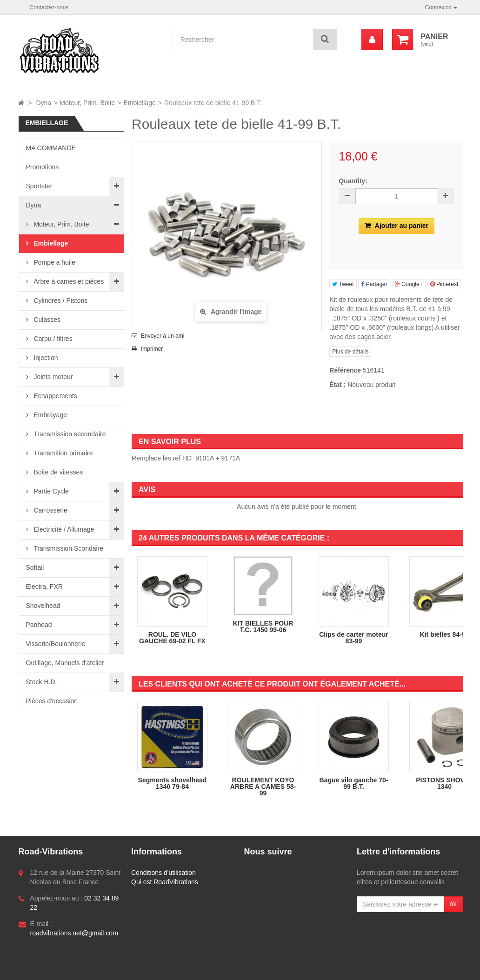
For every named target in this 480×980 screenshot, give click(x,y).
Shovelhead (43, 606)
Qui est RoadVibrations (165, 882)
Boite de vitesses (58, 472)
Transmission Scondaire (68, 548)
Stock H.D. (42, 682)
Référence (345, 370)
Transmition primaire (63, 453)
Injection (45, 358)
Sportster (39, 186)
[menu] (372, 40)
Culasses (46, 320)
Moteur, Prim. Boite (61, 224)
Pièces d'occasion (52, 701)
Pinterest (444, 284)
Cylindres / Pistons (60, 300)
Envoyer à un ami (163, 336)
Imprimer (152, 349)
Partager (374, 284)
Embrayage (50, 415)
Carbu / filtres (52, 339)
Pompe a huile (54, 262)
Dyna (34, 205)
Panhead (39, 625)
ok (453, 904)
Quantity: (353, 181)
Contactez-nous (49, 7)
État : (337, 385)
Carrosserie (50, 510)
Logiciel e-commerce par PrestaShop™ (83, 969)
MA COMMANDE (51, 148)
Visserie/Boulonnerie (56, 644)
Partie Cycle (50, 491)
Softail (35, 567)
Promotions (43, 167)
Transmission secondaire (69, 434)
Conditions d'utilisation (163, 873)
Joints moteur (53, 377)
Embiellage (50, 243)
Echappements (55, 396)
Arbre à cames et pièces (68, 281)
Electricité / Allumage (63, 529)
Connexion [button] (441, 7)
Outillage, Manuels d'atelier (65, 663)
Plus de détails (350, 352)
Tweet (343, 284)
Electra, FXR (44, 587)
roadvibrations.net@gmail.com (74, 933)
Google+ (409, 284)
